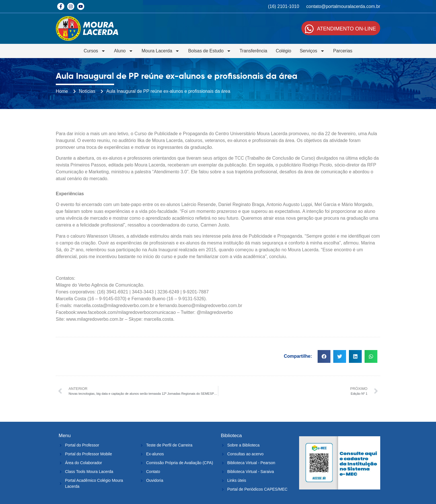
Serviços (312, 51)
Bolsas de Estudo (210, 51)
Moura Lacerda (161, 51)
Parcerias (343, 51)
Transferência (253, 51)
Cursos (95, 51)
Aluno (124, 51)
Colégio (283, 51)
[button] (324, 356)
